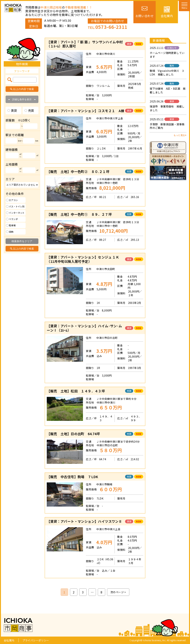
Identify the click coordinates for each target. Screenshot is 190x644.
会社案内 (9, 640)
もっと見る (180, 135)
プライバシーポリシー (36, 640)
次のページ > (118, 592)
